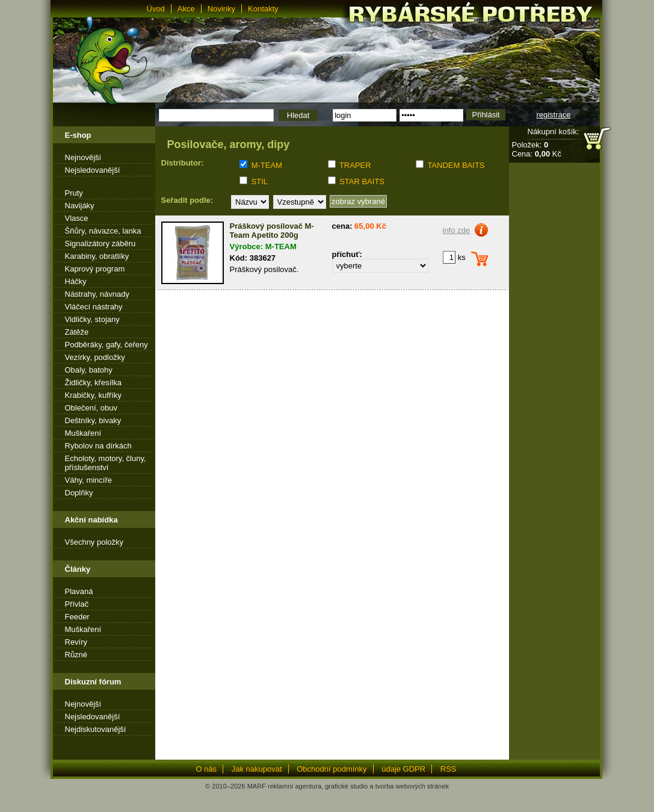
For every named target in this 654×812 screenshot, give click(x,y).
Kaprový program (95, 269)
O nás (206, 769)
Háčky (76, 281)
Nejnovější (83, 157)
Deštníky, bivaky (93, 420)
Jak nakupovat (257, 769)
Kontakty (263, 9)
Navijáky (80, 206)
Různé (76, 655)
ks (454, 257)
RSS (449, 769)
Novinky (221, 9)
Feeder (77, 617)
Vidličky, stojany (92, 319)
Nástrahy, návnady (97, 294)
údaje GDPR (403, 769)
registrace (553, 115)
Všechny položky (94, 542)
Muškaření (83, 433)
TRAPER (355, 165)
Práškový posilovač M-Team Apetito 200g (272, 231)
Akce (186, 9)
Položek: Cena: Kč (537, 149)
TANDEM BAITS (456, 165)
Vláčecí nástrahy (94, 307)
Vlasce (77, 218)
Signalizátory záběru (100, 243)
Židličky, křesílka (93, 383)
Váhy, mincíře (89, 480)
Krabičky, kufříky (93, 395)
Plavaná (79, 591)
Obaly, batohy (89, 370)
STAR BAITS (362, 181)
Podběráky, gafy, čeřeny (106, 345)
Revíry (76, 642)
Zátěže (77, 332)
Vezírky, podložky (95, 357)
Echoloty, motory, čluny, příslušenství (106, 463)
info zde (457, 230)
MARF (257, 786)
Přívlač (77, 604)
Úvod (156, 9)
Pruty (74, 193)
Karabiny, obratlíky (97, 256)
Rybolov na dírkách (98, 446)
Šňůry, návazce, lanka (103, 231)
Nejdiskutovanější (96, 729)
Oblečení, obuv (91, 408)
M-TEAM (267, 165)
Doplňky (79, 493)
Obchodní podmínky (332, 769)
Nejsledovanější (93, 170)
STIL (260, 181)
